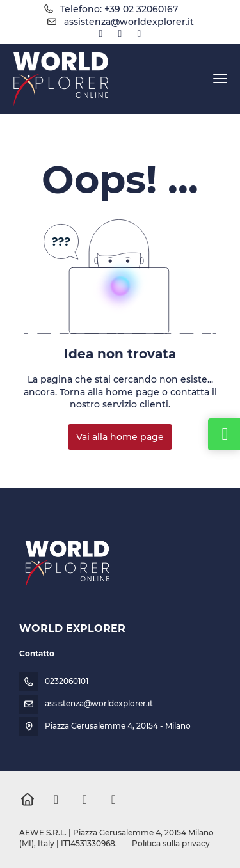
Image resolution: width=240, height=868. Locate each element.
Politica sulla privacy (171, 843)
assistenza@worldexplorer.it (129, 22)
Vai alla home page (120, 437)
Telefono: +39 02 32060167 (119, 9)
